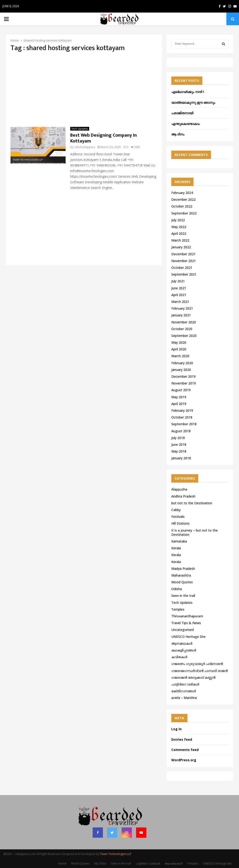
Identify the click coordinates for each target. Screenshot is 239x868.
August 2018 (181, 431)
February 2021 (182, 308)
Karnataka (179, 541)
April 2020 (179, 349)
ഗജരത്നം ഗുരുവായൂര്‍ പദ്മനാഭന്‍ (197, 664)
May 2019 (179, 397)
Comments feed (185, 750)
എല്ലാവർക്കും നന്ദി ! (188, 92)
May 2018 (179, 451)
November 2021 (184, 261)
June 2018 (179, 444)
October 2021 (182, 268)
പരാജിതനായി (182, 113)
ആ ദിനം (178, 134)
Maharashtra (181, 575)
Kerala (176, 548)
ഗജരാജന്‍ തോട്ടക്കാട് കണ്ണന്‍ (193, 677)
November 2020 (184, 322)
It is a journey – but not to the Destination (195, 532)
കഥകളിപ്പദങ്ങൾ (184, 650)
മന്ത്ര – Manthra (184, 698)
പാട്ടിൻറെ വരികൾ (185, 684)
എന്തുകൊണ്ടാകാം (186, 124)
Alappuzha (179, 489)
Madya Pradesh (183, 569)
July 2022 (178, 220)
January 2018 (181, 458)
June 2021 (179, 288)
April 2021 (179, 295)
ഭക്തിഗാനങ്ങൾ (184, 691)
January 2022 (181, 247)
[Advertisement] (84, 90)
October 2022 (182, 206)
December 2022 (183, 199)
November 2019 (184, 383)
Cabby (176, 510)
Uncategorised (183, 630)
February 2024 (182, 193)
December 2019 (183, 376)
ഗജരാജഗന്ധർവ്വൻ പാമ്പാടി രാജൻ (200, 671)
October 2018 (182, 417)
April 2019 (179, 404)
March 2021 (180, 302)
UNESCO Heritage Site (188, 637)
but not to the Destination (192, 503)
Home (62, 863)
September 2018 (184, 424)
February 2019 (182, 410)
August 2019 (181, 390)
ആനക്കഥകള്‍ (182, 643)
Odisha (177, 589)
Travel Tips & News (186, 623)
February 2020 (182, 363)
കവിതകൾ (179, 657)
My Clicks (100, 863)
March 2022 (180, 240)
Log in (176, 729)
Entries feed (182, 739)
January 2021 (181, 315)
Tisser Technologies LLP (116, 854)
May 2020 (179, 342)
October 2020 (182, 329)
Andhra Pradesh (183, 496)
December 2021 (183, 254)
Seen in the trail (183, 596)
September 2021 (184, 274)
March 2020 (180, 356)
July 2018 (178, 438)
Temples (178, 609)
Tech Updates (80, 129)
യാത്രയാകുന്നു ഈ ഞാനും (193, 102)
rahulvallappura (85, 147)
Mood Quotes (182, 582)
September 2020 (184, 336)
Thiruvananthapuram (187, 616)
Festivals (178, 517)
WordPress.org (184, 760)
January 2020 (181, 370)
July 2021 (178, 281)
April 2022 (179, 233)
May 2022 (179, 227)
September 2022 (184, 213)
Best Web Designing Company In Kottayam (104, 138)
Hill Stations (180, 523)
